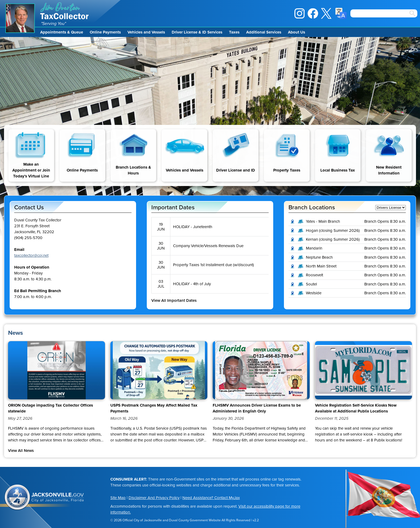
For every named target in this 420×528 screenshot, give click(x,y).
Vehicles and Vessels (146, 32)
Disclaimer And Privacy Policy (154, 498)
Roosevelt (314, 275)
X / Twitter (326, 13)
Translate (341, 13)
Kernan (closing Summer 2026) (333, 239)
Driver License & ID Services (197, 32)
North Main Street (321, 266)
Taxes (234, 32)
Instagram (299, 13)
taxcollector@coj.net (31, 255)
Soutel (311, 284)
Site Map (118, 498)
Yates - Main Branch (323, 221)
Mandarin (314, 248)
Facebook (313, 13)
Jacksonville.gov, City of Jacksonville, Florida (58, 497)
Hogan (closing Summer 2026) (333, 230)
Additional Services (264, 32)
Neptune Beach (319, 257)
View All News (21, 451)
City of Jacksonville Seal (17, 497)
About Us (297, 32)
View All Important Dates (174, 300)
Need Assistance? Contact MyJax (211, 498)
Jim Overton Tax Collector (65, 11)
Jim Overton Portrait (20, 18)
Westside (314, 293)
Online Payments (105, 32)
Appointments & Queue (62, 32)
